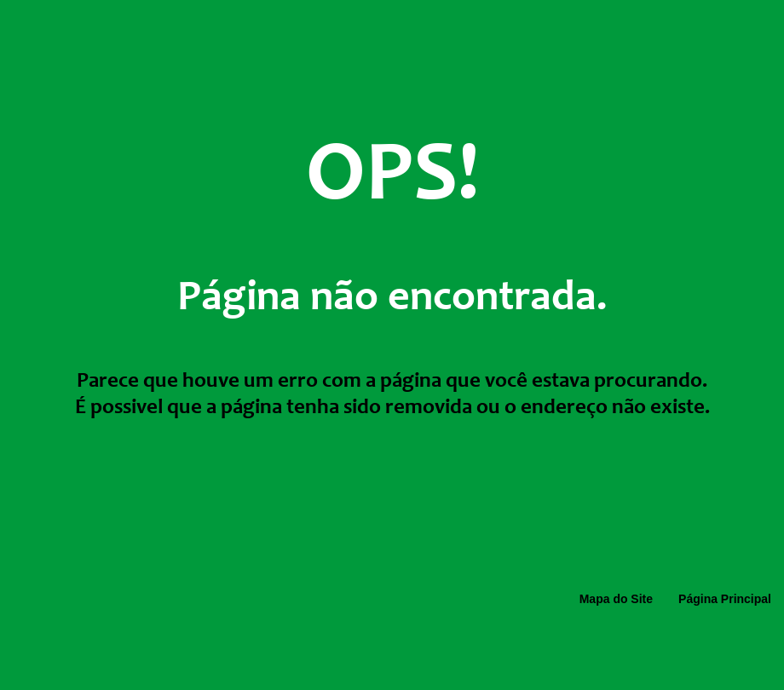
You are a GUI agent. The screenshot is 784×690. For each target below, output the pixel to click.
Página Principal (725, 599)
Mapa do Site (616, 599)
